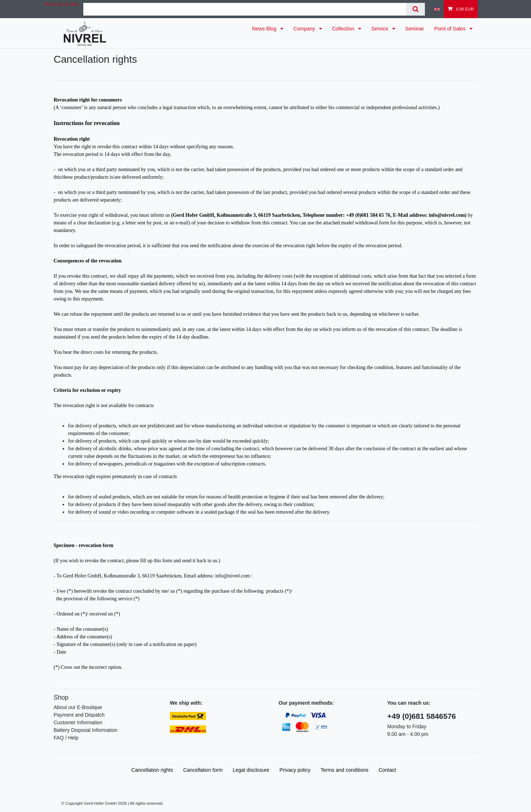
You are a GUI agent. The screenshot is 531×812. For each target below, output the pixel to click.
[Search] (415, 9)
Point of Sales (451, 29)
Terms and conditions (344, 770)
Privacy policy (295, 770)
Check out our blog (61, 4)
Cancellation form (203, 770)
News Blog (265, 29)
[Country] (437, 9)
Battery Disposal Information (85, 730)
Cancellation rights (152, 770)
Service (381, 29)
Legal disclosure (251, 770)
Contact (387, 770)
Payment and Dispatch (79, 715)
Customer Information (78, 722)
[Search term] (245, 9)
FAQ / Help (66, 738)
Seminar (415, 29)
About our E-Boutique (78, 707)
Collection (344, 29)
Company (305, 29)
